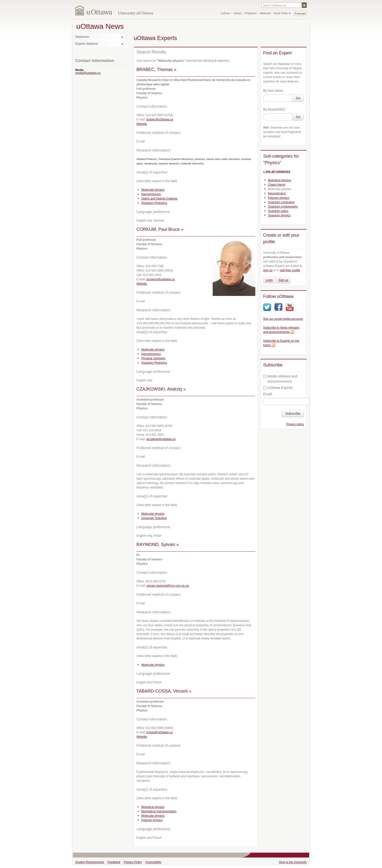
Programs (251, 13)
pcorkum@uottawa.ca (161, 279)
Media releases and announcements (280, 379)
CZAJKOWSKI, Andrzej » (161, 389)
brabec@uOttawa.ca (160, 120)
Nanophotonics (151, 194)
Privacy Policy (133, 862)
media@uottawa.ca (88, 73)
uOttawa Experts (278, 388)
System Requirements (90, 862)
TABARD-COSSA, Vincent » (164, 691)
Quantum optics (278, 211)
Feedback (114, 862)
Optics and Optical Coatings (159, 199)
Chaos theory (277, 185)
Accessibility (153, 862)
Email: (268, 394)
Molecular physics (153, 190)
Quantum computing (281, 202)
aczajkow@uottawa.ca (161, 439)
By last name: (273, 91)
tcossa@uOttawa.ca (160, 732)
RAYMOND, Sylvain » (158, 545)
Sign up (283, 280)
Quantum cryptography (283, 207)
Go (298, 98)
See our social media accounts (283, 319)
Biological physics (153, 807)
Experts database (87, 44)
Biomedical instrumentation (159, 811)
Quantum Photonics (154, 203)
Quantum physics (279, 215)
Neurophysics (277, 193)
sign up (268, 270)
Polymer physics (152, 820)
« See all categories (277, 172)
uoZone (225, 13)
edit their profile (290, 270)
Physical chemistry (153, 358)
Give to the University (293, 862)
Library (238, 13)
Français (300, 13)
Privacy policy (295, 424)
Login (269, 280)
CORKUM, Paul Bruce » (160, 229)
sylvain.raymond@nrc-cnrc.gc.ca (168, 586)
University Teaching (154, 518)
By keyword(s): (274, 109)
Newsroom (82, 37)
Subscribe (293, 414)
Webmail (265, 13)
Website (142, 124)
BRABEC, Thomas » (156, 70)
